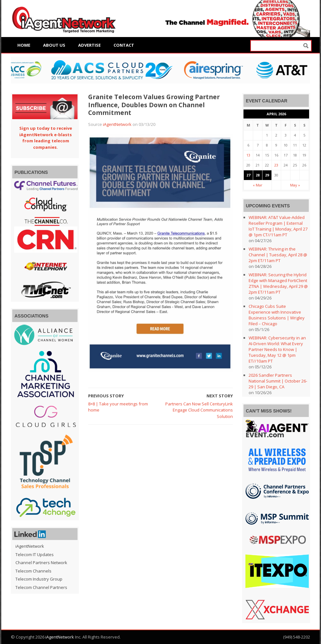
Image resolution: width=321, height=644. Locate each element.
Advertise (89, 45)
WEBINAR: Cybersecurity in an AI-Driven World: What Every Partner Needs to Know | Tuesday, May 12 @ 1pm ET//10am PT (277, 349)
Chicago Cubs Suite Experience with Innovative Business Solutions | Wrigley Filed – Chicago (277, 315)
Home (24, 45)
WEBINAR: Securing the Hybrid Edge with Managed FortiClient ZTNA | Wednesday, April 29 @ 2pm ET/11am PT (278, 283)
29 (267, 175)
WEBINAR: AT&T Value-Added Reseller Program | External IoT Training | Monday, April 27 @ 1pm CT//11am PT (278, 226)
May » (295, 185)
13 (248, 155)
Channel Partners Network (41, 563)
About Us (54, 45)
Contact (124, 45)
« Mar (258, 185)
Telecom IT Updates (35, 554)
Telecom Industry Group (39, 579)
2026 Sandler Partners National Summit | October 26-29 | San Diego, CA (278, 381)
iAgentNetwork (117, 124)
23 (276, 165)
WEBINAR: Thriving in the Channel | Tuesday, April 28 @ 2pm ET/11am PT (278, 255)
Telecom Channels (33, 571)
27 (248, 175)
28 (258, 175)
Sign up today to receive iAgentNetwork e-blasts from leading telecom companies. (46, 138)
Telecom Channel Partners (41, 587)
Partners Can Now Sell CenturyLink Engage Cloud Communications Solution (199, 410)
